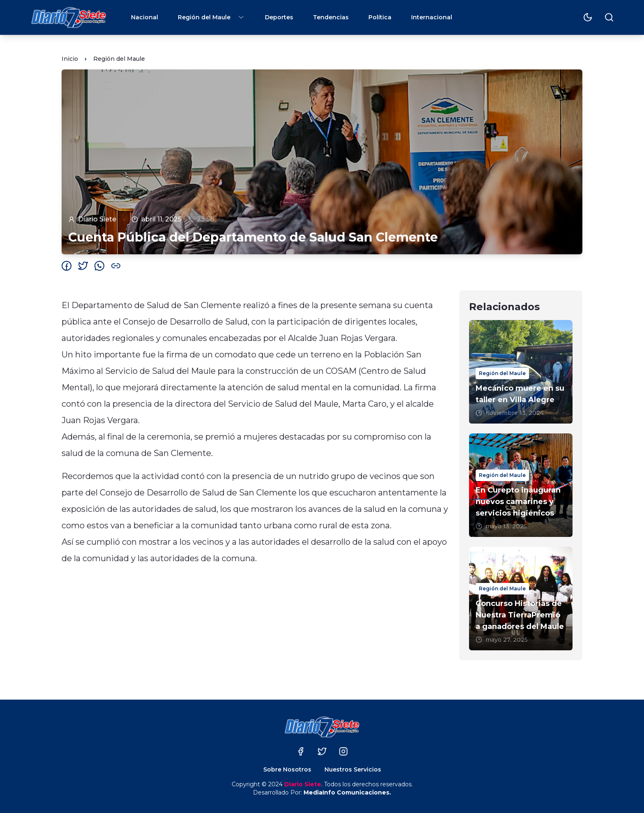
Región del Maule (212, 17)
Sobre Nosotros (287, 769)
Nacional (145, 17)
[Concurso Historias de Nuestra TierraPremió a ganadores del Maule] (521, 599)
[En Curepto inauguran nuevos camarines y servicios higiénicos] (521, 485)
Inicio (70, 59)
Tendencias (331, 17)
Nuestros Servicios (353, 769)
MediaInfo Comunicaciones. (347, 792)
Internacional (432, 17)
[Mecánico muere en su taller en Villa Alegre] (521, 372)
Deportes (279, 17)
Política (380, 17)
